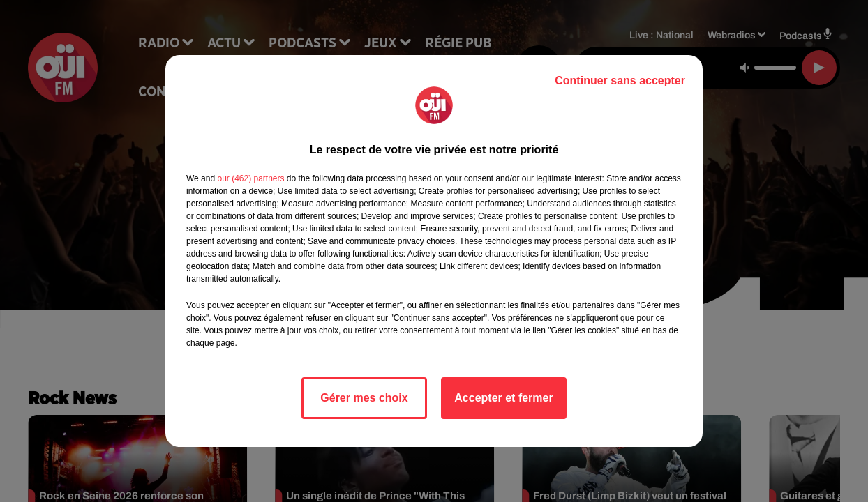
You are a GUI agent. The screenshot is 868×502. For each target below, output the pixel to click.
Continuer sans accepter (620, 81)
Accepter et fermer (503, 398)
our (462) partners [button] (250, 178)
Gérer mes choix (364, 398)
